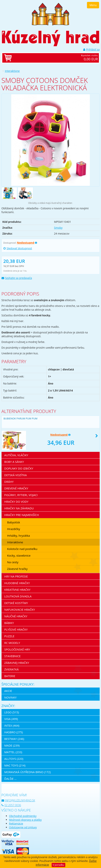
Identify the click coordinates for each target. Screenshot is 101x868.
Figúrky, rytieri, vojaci (21, 495)
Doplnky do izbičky (19, 468)
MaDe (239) (12, 745)
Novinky (11, 697)
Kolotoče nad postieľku (22, 549)
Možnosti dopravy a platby (25, 820)
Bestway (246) (14, 739)
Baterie (10, 676)
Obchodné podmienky (23, 816)
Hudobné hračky (17, 583)
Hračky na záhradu (19, 508)
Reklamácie (16, 823)
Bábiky (9, 623)
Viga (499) (11, 719)
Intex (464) (12, 725)
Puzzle (9, 636)
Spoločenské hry (17, 649)
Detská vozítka (16, 475)
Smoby (58, 228)
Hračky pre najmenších (22, 515)
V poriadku (58, 865)
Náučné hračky (16, 616)
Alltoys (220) (14, 759)
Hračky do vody (16, 502)
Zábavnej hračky (17, 663)
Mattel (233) (13, 752)
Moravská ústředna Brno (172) (28, 772)
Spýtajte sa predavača (17, 278)
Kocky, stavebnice (19, 555)
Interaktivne (12, 71)
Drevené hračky (16, 488)
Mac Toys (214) (15, 765)
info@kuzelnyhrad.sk (18, 800)
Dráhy (9, 482)
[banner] (50, 14)
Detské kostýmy (16, 603)
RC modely (12, 643)
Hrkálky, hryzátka (19, 536)
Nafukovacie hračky (20, 610)
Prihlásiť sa (91, 49)
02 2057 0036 (11, 805)
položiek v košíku (54, 58)
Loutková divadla (18, 596)
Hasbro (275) (14, 732)
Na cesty (13, 562)
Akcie (8, 691)
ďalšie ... (11, 779)
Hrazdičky (14, 529)
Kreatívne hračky (17, 590)
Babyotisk (14, 522)
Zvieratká (12, 669)
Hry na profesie (16, 576)
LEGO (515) (12, 712)
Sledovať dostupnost (18, 248)
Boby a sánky (14, 462)
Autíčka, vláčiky (16, 455)
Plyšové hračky (16, 629)
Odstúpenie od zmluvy (23, 827)
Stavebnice (13, 656)
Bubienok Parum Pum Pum (21, 418)
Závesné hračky (17, 569)
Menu (93, 5)
